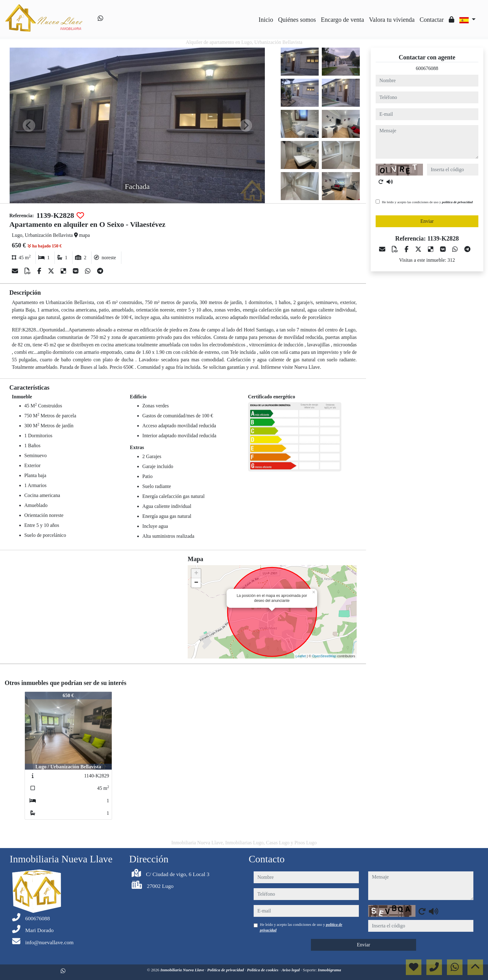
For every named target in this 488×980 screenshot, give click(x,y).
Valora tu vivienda (392, 20)
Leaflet (301, 656)
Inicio (266, 20)
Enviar (427, 221)
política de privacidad (457, 202)
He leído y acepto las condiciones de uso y (427, 202)
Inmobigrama (329, 970)
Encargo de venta (342, 20)
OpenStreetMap (324, 656)
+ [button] (196, 574)
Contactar (432, 20)
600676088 (427, 68)
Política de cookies (263, 970)
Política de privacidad (226, 970)
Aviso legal (291, 970)
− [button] (196, 583)
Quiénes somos (297, 20)
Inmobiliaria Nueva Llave (183, 970)
